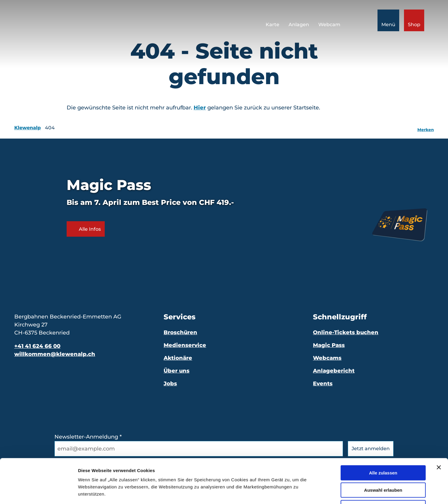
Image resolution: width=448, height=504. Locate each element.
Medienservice (185, 345)
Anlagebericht (334, 371)
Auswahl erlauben (383, 449)
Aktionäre (178, 358)
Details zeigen (316, 492)
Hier (200, 108)
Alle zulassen (383, 431)
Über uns (177, 371)
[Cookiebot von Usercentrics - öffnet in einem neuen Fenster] (39, 492)
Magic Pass (329, 345)
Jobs (170, 384)
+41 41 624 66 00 (37, 346)
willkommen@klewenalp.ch (55, 354)
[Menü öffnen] (388, 20)
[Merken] (426, 128)
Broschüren (180, 332)
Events (323, 384)
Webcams (327, 358)
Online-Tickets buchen (346, 332)
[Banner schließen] (439, 426)
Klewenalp (28, 128)
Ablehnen (383, 466)
